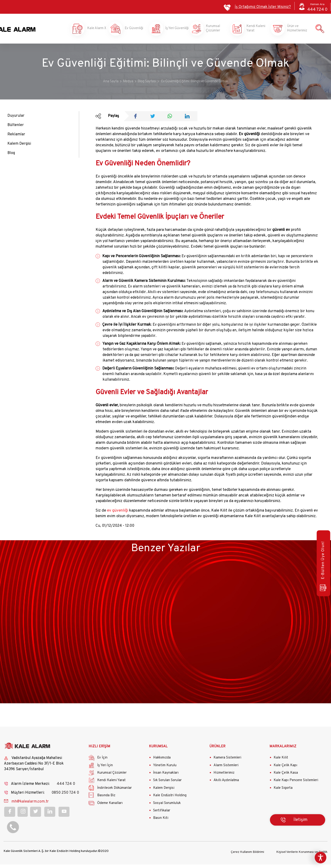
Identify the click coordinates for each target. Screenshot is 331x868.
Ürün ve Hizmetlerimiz (295, 31)
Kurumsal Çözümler (214, 31)
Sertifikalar (162, 815)
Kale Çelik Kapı (285, 770)
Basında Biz (106, 800)
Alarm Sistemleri (226, 770)
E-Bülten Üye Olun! (322, 567)
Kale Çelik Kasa (286, 777)
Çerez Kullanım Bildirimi (247, 856)
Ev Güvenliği (133, 31)
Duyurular (16, 120)
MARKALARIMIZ (283, 751)
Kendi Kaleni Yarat (255, 31)
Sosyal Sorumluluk (167, 807)
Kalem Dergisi (19, 148)
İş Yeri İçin (105, 770)
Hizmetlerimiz (224, 777)
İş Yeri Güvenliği (173, 31)
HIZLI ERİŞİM (99, 751)
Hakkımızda (162, 762)
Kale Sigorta (283, 792)
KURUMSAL (158, 751)
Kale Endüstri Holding (170, 800)
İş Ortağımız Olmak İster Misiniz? (263, 7)
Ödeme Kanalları (110, 807)
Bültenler (16, 129)
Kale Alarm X (93, 31)
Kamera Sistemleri (227, 762)
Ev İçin (102, 762)
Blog (11, 157)
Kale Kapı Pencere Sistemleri (296, 784)
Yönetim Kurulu (165, 770)
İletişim (300, 824)
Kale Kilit (281, 762)
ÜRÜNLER (217, 751)
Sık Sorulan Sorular (167, 784)
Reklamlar (16, 139)
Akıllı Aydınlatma (226, 784)
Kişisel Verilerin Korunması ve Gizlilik (302, 856)
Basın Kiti (161, 822)
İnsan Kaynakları (166, 777)
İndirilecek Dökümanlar (114, 792)
